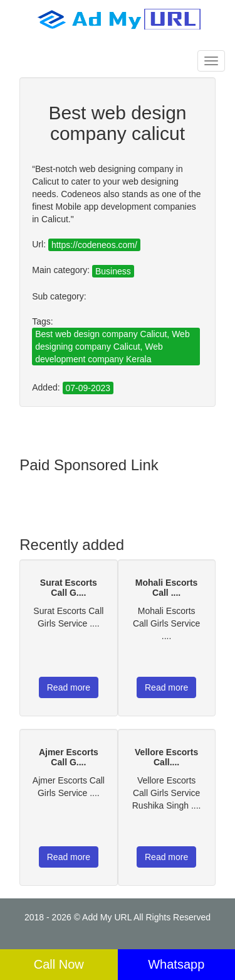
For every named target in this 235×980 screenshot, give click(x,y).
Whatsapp (176, 964)
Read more (69, 687)
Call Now (59, 964)
